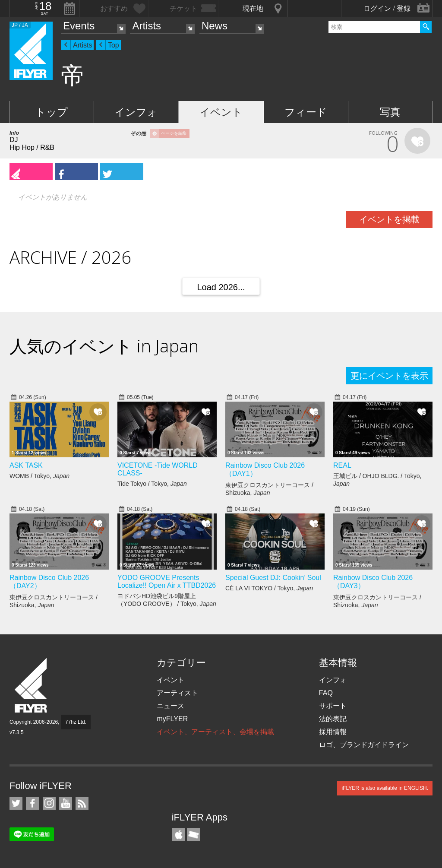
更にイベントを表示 (389, 376)
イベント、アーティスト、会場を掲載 (215, 732)
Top (114, 45)
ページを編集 (174, 133)
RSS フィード (82, 803)
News (215, 26)
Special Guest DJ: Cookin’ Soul (273, 578)
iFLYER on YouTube (66, 803)
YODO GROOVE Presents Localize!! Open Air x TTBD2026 (167, 581)
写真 (390, 112)
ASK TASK (26, 465)
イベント (221, 112)
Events (79, 26)
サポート (333, 706)
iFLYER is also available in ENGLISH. (385, 788)
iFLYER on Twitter (16, 803)
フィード (306, 112)
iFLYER (32, 686)
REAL (342, 465)
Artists (147, 26)
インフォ (136, 112)
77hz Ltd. (76, 722)
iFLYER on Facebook (32, 803)
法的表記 (333, 719)
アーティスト (177, 693)
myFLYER (172, 719)
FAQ (326, 693)
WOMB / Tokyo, (39, 476)
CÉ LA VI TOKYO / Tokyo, (269, 588)
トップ (52, 112)
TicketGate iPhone (193, 835)
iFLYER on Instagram (49, 803)
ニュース (170, 706)
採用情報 (333, 732)
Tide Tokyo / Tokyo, (152, 484)
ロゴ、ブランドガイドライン (364, 745)
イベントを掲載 (389, 219)
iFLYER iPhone (178, 835)
